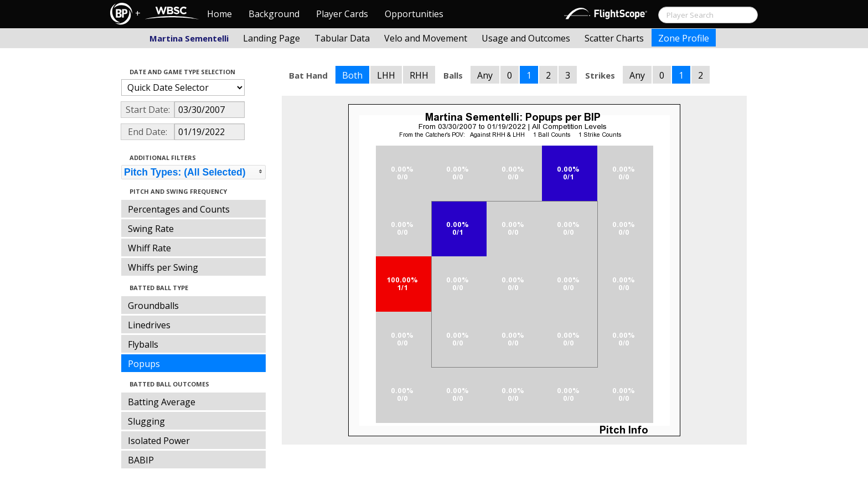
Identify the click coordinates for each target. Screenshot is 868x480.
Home (219, 14)
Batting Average (162, 402)
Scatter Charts (614, 38)
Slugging (146, 421)
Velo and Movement (426, 38)
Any (485, 75)
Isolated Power (159, 441)
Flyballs (143, 344)
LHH (386, 75)
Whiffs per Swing (163, 267)
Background (274, 14)
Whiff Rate (149, 248)
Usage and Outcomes (526, 38)
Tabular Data (342, 38)
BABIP (141, 460)
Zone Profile (684, 38)
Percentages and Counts (179, 209)
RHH (419, 75)
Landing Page (272, 38)
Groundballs (153, 306)
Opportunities (414, 14)
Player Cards (342, 14)
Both (352, 75)
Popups (144, 364)
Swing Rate (151, 229)
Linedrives (149, 325)
